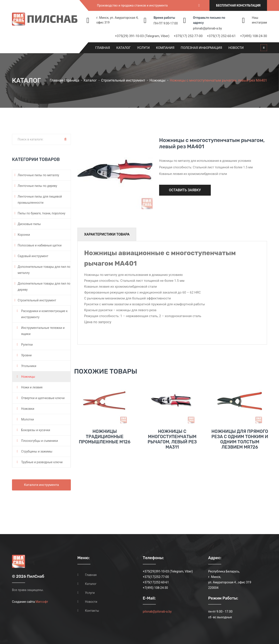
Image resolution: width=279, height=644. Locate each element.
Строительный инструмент (123, 80)
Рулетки (27, 345)
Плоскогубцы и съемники (40, 441)
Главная (103, 48)
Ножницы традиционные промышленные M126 (105, 437)
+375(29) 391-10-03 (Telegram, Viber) (142, 36)
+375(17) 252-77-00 (188, 36)
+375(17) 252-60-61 (221, 36)
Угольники (29, 366)
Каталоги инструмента (41, 485)
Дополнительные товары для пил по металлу (44, 270)
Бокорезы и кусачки (36, 430)
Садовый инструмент (33, 256)
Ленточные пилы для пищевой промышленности (40, 200)
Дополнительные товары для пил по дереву (44, 287)
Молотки (27, 419)
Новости (236, 48)
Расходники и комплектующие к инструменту (44, 314)
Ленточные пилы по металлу (38, 175)
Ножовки (28, 409)
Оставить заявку (185, 190)
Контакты (92, 611)
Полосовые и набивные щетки (40, 245)
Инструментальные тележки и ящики (43, 331)
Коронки (24, 235)
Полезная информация (201, 48)
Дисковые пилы (29, 224)
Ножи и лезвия (32, 387)
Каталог (124, 48)
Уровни (26, 355)
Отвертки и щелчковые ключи (43, 398)
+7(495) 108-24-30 (253, 36)
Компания (165, 48)
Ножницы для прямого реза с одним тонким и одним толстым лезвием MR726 (240, 439)
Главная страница (64, 80)
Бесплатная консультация (238, 5)
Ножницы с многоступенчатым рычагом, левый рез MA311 (172, 439)
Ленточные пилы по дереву (37, 186)
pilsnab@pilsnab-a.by (208, 28)
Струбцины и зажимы (37, 451)
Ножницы (157, 80)
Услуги (143, 48)
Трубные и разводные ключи (42, 462)
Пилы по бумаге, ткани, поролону (42, 213)
